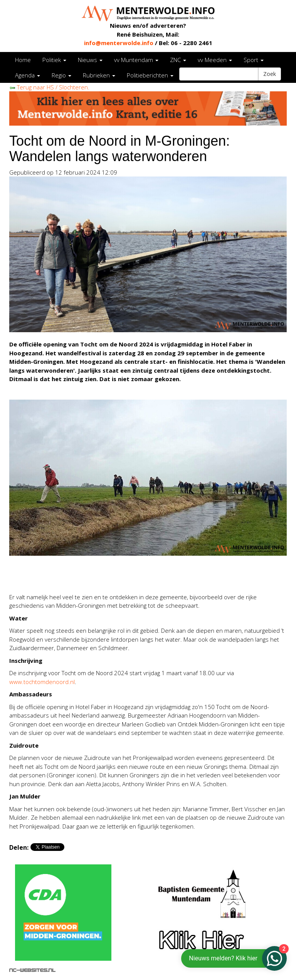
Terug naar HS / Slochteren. (49, 87)
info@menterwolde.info (119, 43)
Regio (61, 75)
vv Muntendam (136, 60)
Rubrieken (99, 75)
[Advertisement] (99, 575)
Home (23, 60)
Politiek (54, 60)
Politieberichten (150, 75)
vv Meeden (215, 60)
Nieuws (90, 60)
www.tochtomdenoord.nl (42, 682)
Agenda (28, 75)
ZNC (178, 60)
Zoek (270, 74)
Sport (254, 60)
